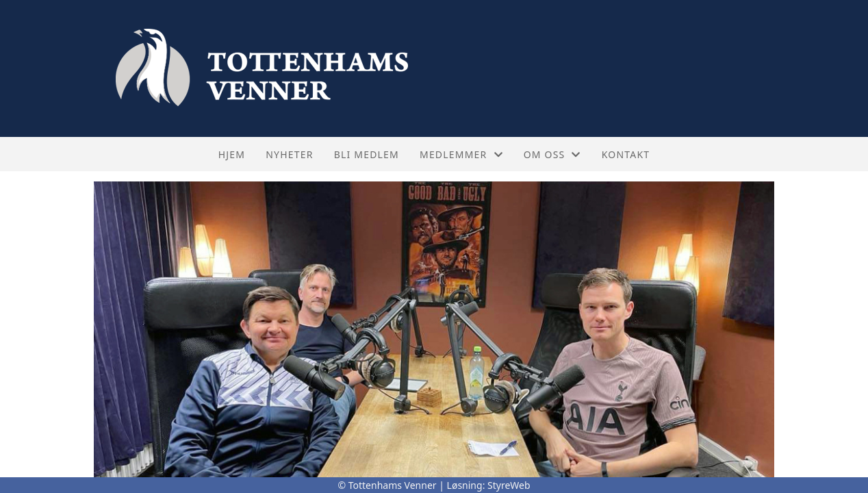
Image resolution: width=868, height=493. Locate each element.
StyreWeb (509, 485)
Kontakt (626, 154)
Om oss (552, 154)
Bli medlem (367, 154)
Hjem (232, 154)
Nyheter (289, 154)
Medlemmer (461, 154)
